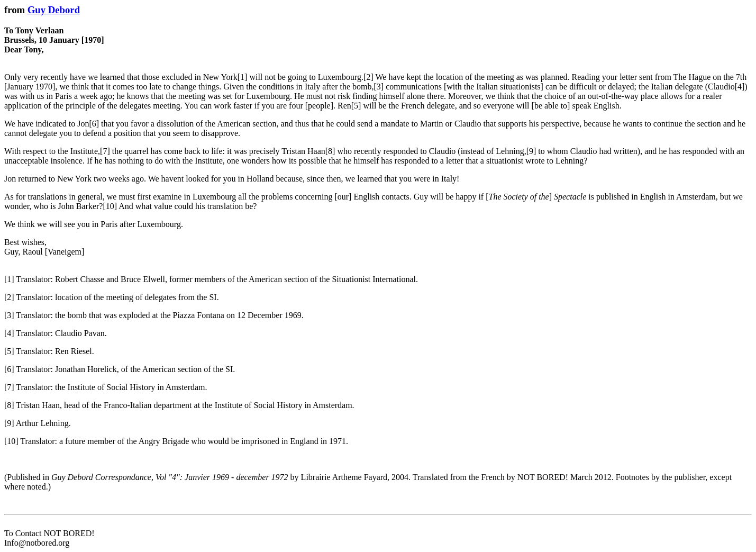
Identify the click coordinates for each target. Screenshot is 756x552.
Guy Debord (54, 10)
